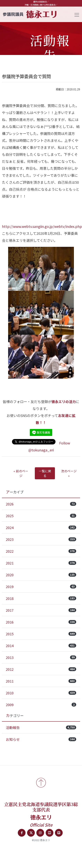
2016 (41, 622)
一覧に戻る (45, 473)
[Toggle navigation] (76, 14)
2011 (41, 681)
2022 (41, 551)
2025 (41, 516)
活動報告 (41, 727)
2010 (41, 693)
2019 (41, 587)
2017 (41, 610)
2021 (41, 563)
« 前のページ (21, 473)
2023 (41, 539)
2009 (41, 705)
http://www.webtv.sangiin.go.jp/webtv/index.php (42, 226)
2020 (41, 575)
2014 (41, 646)
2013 (41, 657)
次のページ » (69, 473)
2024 (41, 527)
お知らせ (41, 739)
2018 (41, 598)
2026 (41, 504)
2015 (41, 634)
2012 (41, 669)
